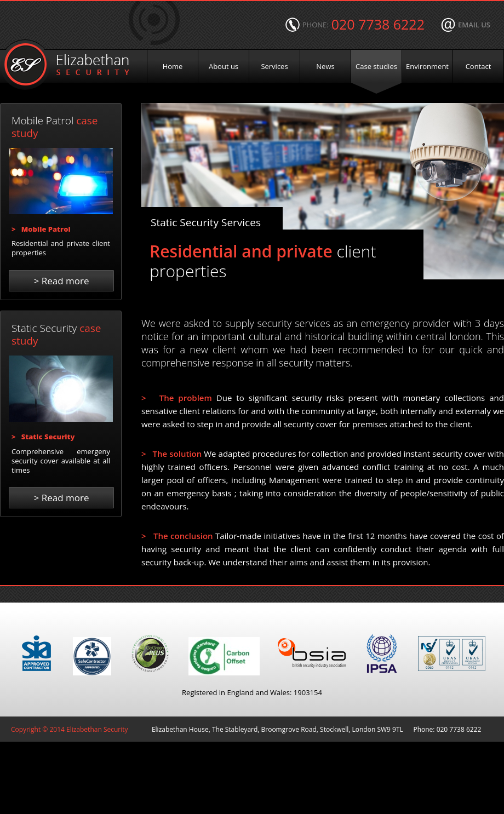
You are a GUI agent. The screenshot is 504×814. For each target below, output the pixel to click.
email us (474, 25)
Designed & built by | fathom (253, 755)
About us (224, 66)
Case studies (376, 66)
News (325, 66)
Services (274, 66)
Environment (427, 66)
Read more (62, 281)
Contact (479, 66)
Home (173, 66)
